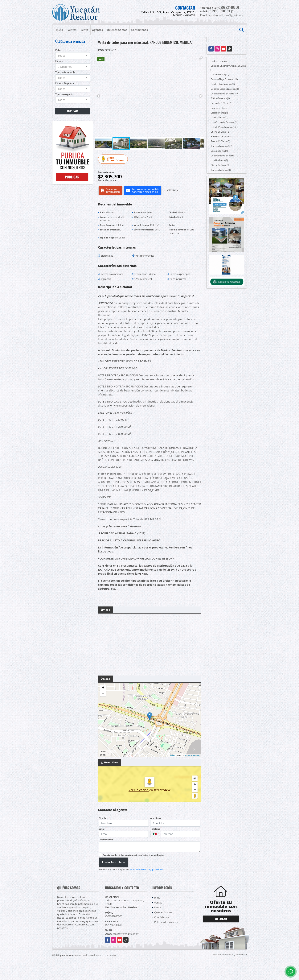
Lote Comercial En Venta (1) (224, 122)
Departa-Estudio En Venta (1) (225, 89)
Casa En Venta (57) (220, 74)
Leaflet (172, 755)
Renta (84, 30)
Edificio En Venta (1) (220, 98)
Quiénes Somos (117, 30)
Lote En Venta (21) (219, 117)
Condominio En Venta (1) (223, 84)
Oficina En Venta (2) (220, 132)
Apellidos (156, 818)
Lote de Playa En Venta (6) (223, 127)
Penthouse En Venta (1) (222, 136)
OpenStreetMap (193, 755)
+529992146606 (228, 7)
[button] (201, 58)
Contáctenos (139, 30)
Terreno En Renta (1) (221, 170)
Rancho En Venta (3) (220, 141)
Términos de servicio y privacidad (146, 869)
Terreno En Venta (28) (221, 146)
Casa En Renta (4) (219, 151)
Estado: (59, 61)
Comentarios (106, 839)
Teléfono (156, 829)
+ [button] (103, 688)
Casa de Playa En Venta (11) (224, 79)
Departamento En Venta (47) (225, 94)
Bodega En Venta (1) (221, 61)
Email (103, 829)
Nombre (104, 818)
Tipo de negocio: (64, 94)
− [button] (103, 694)
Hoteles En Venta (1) (221, 108)
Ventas (72, 30)
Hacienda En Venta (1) (221, 103)
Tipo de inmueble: (66, 72)
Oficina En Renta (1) (220, 165)
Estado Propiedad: (66, 83)
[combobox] (73, 56)
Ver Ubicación (139, 790)
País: (58, 50)
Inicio (59, 30)
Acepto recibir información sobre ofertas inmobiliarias (133, 855)
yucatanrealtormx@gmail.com (122, 934)
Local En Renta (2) (219, 160)
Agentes (97, 30)
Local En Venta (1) (219, 113)
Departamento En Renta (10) (225, 156)
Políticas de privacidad (167, 922)
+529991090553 (219, 11)
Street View (113, 159)
